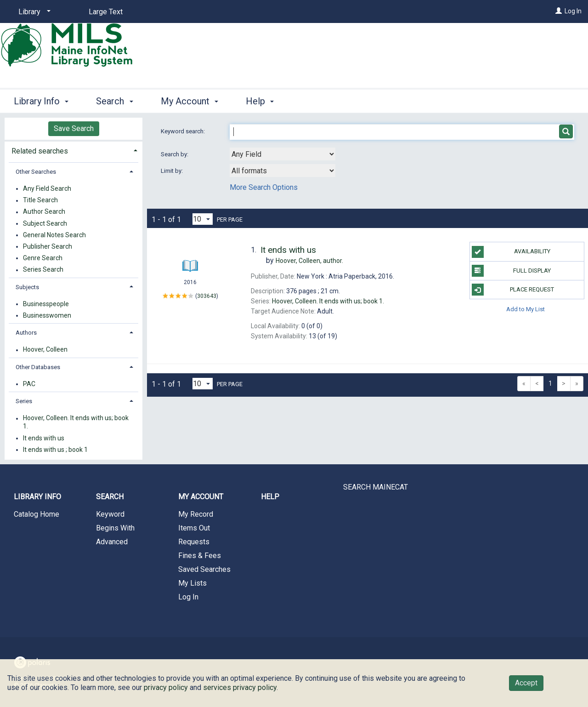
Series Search (43, 270)
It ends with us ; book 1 (55, 450)
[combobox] (283, 154)
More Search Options (264, 187)
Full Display (512, 271)
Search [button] (114, 101)
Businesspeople (46, 304)
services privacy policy (240, 687)
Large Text (106, 12)
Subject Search (45, 223)
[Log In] (559, 11)
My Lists (192, 583)
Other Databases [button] (38, 367)
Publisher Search (48, 246)
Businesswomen (47, 315)
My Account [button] (189, 101)
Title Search (40, 200)
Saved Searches (204, 569)
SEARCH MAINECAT (376, 487)
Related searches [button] (40, 151)
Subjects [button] (27, 287)
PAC (29, 384)
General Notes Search (54, 235)
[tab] (73, 150)
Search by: (175, 154)
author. (309, 261)
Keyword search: (184, 131)
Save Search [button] (74, 128)
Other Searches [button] (36, 172)
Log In (573, 11)
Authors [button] (26, 333)
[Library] (33, 12)
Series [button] (24, 401)
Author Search (44, 212)
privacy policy (166, 687)
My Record (196, 514)
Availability (511, 252)
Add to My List (526, 309)
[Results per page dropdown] (203, 219)
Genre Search (43, 258)
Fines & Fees (200, 556)
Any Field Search (47, 188)
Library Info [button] (41, 101)
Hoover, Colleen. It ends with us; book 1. (76, 422)
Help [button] (260, 101)
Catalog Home (37, 514)
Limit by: (172, 171)
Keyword (110, 514)
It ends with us (44, 438)
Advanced (112, 542)
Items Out (194, 528)
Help (270, 497)
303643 (207, 296)
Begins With (115, 528)
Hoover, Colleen (45, 350)
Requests (194, 542)
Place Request (513, 290)
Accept (526, 683)
